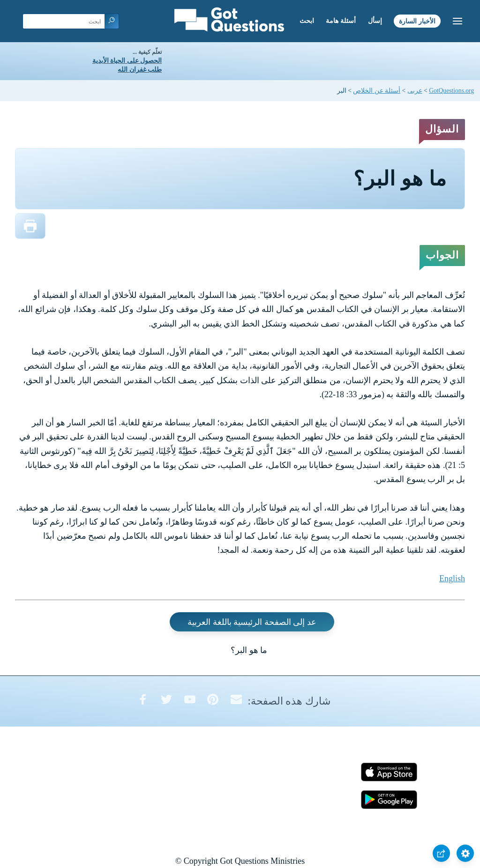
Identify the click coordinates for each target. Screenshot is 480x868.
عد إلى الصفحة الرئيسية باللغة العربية (252, 622)
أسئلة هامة (341, 21)
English (452, 579)
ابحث (307, 21)
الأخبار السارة (417, 21)
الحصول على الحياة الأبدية (127, 61)
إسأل (375, 21)
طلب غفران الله (140, 70)
